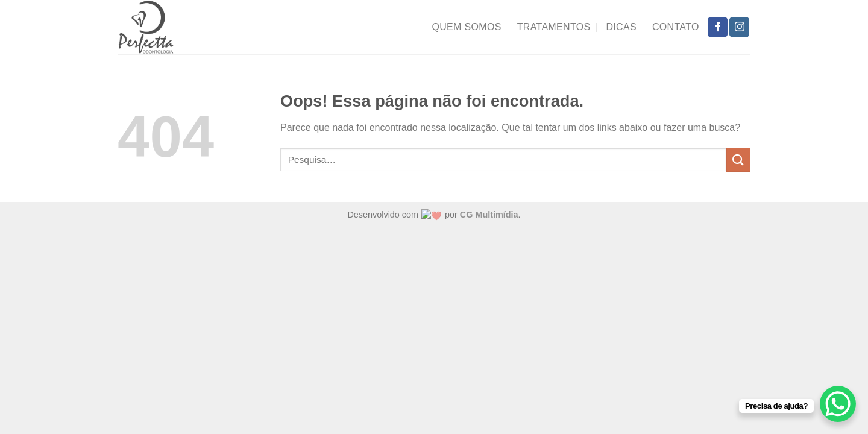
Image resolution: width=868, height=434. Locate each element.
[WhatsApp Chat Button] (838, 404)
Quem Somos (466, 27)
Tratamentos (554, 27)
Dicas (621, 27)
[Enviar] (738, 159)
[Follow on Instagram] (739, 27)
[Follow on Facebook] (718, 27)
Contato (676, 27)
